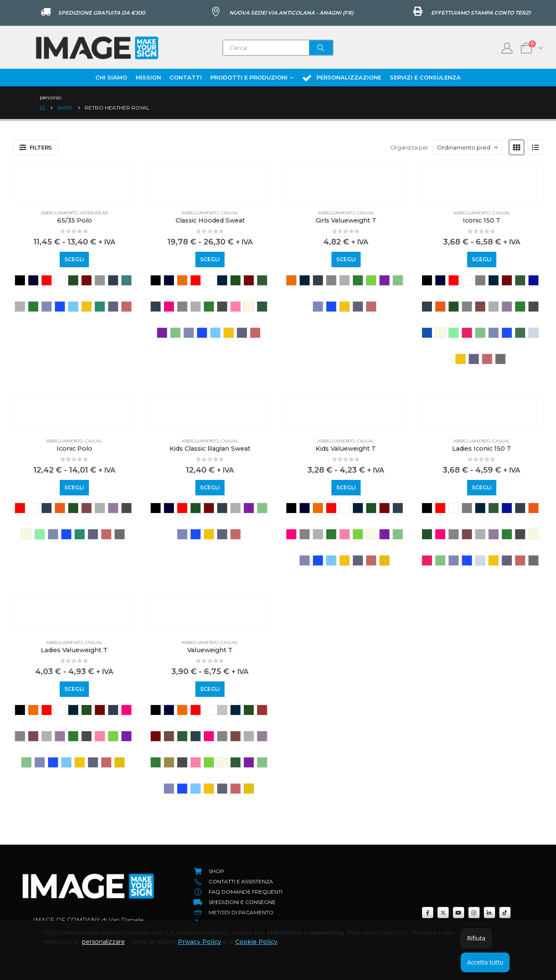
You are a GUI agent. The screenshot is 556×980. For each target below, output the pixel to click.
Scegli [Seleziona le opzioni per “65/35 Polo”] (74, 259)
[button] (36, 147)
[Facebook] (428, 913)
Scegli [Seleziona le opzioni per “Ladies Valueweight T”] (74, 689)
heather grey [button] (20, 307)
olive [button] (262, 307)
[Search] (321, 48)
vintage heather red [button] (126, 307)
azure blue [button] (222, 280)
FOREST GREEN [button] (454, 307)
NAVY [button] (33, 280)
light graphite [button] (222, 307)
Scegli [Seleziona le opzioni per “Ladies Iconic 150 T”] (482, 487)
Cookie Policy (256, 942)
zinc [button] (500, 359)
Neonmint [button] (454, 333)
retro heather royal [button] (47, 307)
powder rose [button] (467, 333)
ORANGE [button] (182, 280)
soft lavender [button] (533, 333)
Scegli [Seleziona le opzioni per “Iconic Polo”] (74, 487)
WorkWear (94, 213)
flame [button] (440, 307)
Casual (229, 213)
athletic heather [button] (480, 280)
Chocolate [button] (169, 736)
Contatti (186, 77)
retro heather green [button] (175, 333)
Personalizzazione (342, 78)
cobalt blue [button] (533, 280)
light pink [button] (235, 307)
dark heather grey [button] (100, 280)
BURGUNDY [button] (87, 280)
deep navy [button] (113, 280)
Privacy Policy (199, 942)
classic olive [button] (262, 280)
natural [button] (249, 307)
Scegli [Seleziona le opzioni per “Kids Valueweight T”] (346, 487)
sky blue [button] (73, 307)
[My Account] (507, 48)
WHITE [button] (60, 280)
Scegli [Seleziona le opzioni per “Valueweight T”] (210, 689)
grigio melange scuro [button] (182, 307)
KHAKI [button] (169, 762)
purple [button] (162, 333)
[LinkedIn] (489, 913)
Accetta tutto (485, 962)
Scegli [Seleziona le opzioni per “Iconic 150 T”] (482, 259)
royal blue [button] (60, 307)
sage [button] (520, 333)
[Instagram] (474, 913)
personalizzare (103, 942)
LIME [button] (371, 280)
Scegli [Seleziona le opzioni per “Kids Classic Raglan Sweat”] (210, 487)
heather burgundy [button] (480, 307)
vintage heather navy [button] (113, 307)
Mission (148, 77)
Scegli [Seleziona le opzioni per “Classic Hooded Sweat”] (210, 259)
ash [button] (222, 710)
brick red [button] (262, 710)
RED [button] (47, 280)
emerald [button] (126, 280)
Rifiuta (476, 938)
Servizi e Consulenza (425, 77)
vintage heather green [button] (100, 307)
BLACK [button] (20, 280)
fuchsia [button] (169, 307)
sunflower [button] (87, 307)
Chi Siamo (111, 77)
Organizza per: (410, 147)
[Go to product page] (74, 171)
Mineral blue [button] (427, 333)
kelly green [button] (33, 307)
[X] (443, 913)
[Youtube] (459, 913)
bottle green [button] (73, 280)
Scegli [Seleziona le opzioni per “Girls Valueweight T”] (346, 259)
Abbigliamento (59, 213)
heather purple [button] (507, 307)
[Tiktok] (505, 913)
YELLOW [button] (384, 560)
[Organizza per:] (468, 147)
